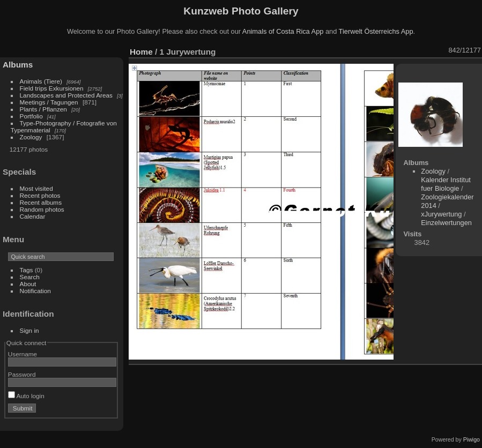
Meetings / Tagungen (49, 102)
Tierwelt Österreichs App (376, 31)
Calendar (33, 216)
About (28, 284)
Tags (27, 270)
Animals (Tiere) (41, 81)
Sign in (29, 330)
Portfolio (31, 116)
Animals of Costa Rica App (283, 31)
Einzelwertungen (446, 223)
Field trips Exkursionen (52, 88)
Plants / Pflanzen (43, 109)
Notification (35, 291)
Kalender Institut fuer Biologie (446, 184)
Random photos (42, 209)
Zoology (31, 137)
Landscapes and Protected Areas (66, 95)
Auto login (26, 396)
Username (23, 354)
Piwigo (472, 439)
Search (30, 277)
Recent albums (41, 202)
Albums (18, 65)
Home (141, 52)
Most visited (36, 188)
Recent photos (40, 195)
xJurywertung (441, 214)
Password (22, 374)
